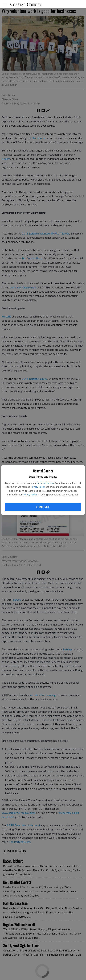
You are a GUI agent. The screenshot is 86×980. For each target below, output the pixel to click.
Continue (43, 507)
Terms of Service (46, 483)
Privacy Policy (38, 487)
